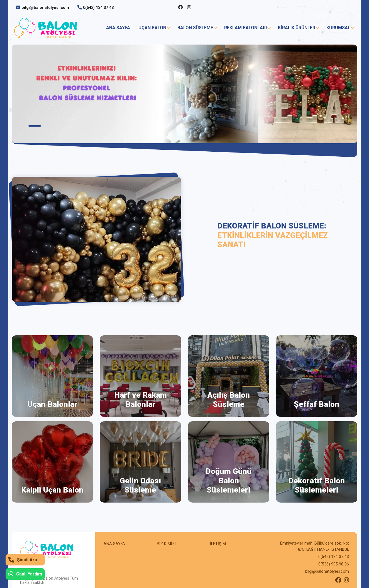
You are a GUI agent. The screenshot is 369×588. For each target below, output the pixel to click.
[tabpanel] (184, 94)
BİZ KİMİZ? (167, 544)
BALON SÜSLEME (195, 28)
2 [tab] (47, 126)
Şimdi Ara (23, 560)
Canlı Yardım (25, 574)
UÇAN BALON (152, 28)
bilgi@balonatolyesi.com (45, 8)
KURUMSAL (338, 28)
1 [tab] (35, 126)
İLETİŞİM (218, 544)
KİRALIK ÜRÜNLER (297, 28)
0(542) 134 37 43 (98, 8)
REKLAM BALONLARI (245, 28)
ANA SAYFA (118, 28)
